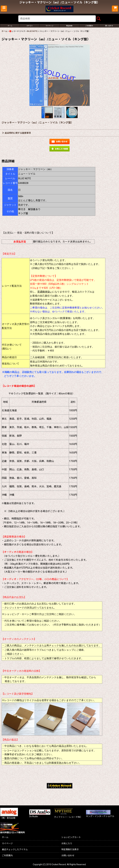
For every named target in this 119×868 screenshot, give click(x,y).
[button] (4, 9)
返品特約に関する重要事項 (17, 133)
